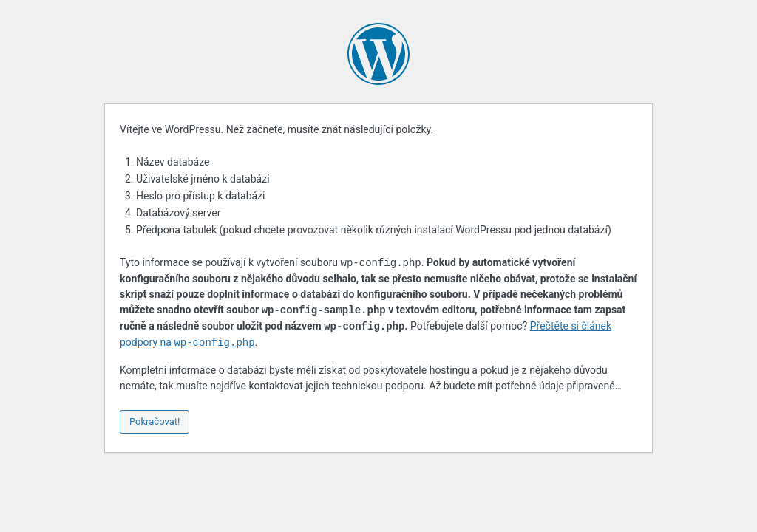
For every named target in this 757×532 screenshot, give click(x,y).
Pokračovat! (155, 422)
